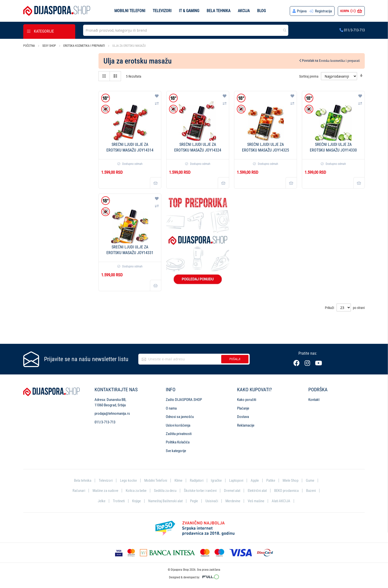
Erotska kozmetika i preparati (85, 46)
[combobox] (186, 30)
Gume (310, 480)
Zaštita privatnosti (179, 434)
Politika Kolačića (178, 442)
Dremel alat (232, 491)
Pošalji (235, 359)
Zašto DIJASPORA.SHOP (184, 400)
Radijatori (197, 480)
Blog (261, 11)
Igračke (216, 480)
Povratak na (330, 61)
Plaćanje (243, 408)
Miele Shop (291, 480)
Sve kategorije (176, 451)
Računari (79, 491)
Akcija (244, 11)
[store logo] (57, 11)
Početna (29, 46)
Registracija (323, 11)
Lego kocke (128, 480)
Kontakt (314, 400)
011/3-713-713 (352, 30)
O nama (171, 408)
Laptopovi (236, 480)
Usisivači (212, 501)
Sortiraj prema (309, 76)
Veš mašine (256, 501)
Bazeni (311, 491)
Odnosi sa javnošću (180, 416)
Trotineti (119, 501)
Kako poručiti (247, 400)
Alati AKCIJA (281, 501)
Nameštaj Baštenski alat (165, 501)
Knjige (136, 501)
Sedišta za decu (165, 491)
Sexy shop (49, 46)
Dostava (243, 416)
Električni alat (257, 491)
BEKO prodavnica (286, 491)
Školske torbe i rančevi (200, 491)
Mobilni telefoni (130, 11)
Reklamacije (246, 425)
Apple (255, 480)
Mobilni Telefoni (156, 480)
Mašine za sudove (105, 491)
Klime (178, 480)
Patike (271, 480)
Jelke (102, 501)
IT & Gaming (189, 11)
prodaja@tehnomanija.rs (112, 413)
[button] (157, 96)
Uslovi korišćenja (178, 425)
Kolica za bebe (136, 491)
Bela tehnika (218, 11)
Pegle (194, 501)
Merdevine (233, 501)
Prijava (302, 11)
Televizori (162, 11)
